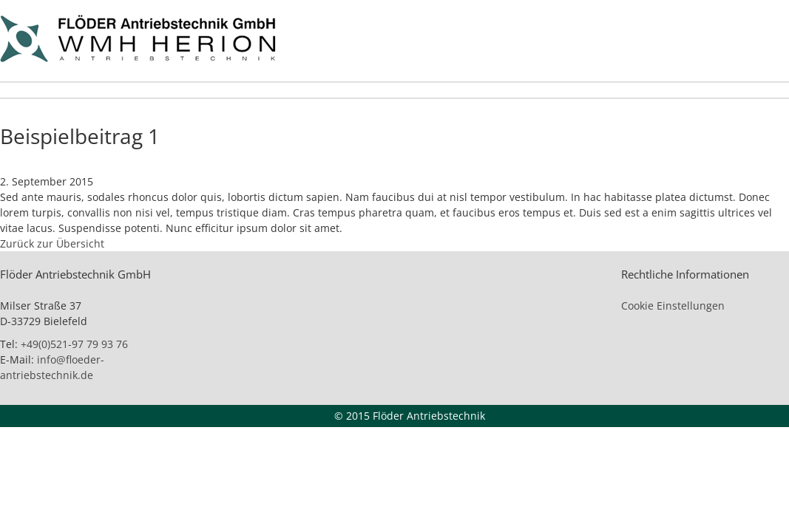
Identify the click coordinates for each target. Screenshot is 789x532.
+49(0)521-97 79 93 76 (74, 344)
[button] (33, 499)
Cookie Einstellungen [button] (673, 306)
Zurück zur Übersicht (52, 243)
